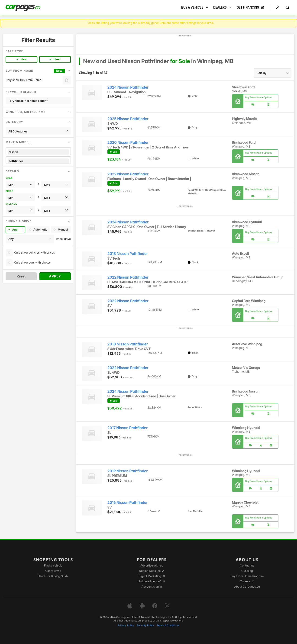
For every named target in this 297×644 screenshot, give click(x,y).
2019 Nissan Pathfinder (128, 471)
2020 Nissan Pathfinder (128, 143)
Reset (21, 276)
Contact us (247, 565)
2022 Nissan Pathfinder (128, 174)
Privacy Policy (126, 626)
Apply (55, 276)
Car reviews (53, 571)
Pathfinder (38, 161)
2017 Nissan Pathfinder (128, 428)
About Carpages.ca (247, 587)
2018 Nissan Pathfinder (128, 254)
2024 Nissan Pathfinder (128, 87)
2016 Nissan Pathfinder (128, 503)
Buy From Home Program (247, 576)
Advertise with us (152, 565)
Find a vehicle (53, 565)
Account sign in (152, 587)
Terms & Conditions (168, 626)
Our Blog (247, 571)
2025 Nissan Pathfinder (128, 119)
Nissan (38, 152)
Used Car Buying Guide (53, 576)
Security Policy (145, 626)
